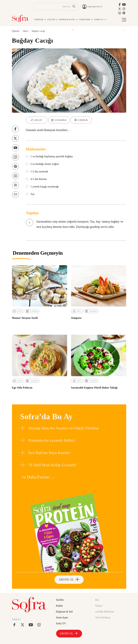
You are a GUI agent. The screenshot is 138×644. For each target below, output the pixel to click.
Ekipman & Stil (64, 612)
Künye (99, 606)
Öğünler (16, 31)
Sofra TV (61, 623)
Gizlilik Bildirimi (105, 612)
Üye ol (99, 7)
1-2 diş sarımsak (37, 172)
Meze (26, 31)
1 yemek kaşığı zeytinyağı (42, 187)
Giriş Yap (91, 7)
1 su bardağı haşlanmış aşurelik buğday (49, 156)
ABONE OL (69, 580)
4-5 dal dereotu (36, 179)
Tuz (30, 194)
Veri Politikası (103, 618)
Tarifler (60, 600)
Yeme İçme (62, 618)
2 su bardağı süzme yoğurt (42, 164)
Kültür (59, 606)
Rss (97, 600)
